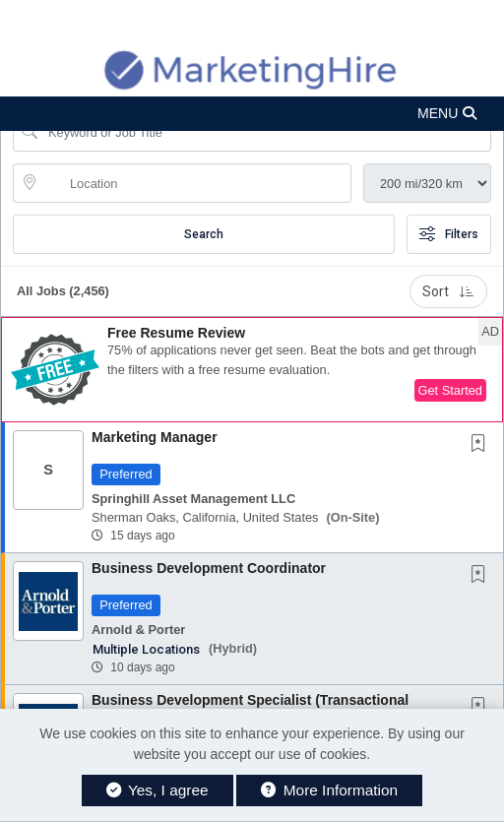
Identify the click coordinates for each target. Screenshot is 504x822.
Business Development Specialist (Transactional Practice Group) (250, 707)
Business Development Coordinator (209, 568)
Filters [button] (449, 234)
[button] (252, 114)
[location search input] (196, 183)
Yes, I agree (157, 790)
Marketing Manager (155, 437)
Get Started (450, 390)
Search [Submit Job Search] (204, 234)
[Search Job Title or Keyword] (266, 132)
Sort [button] (448, 291)
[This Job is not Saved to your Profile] (482, 445)
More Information (329, 790)
